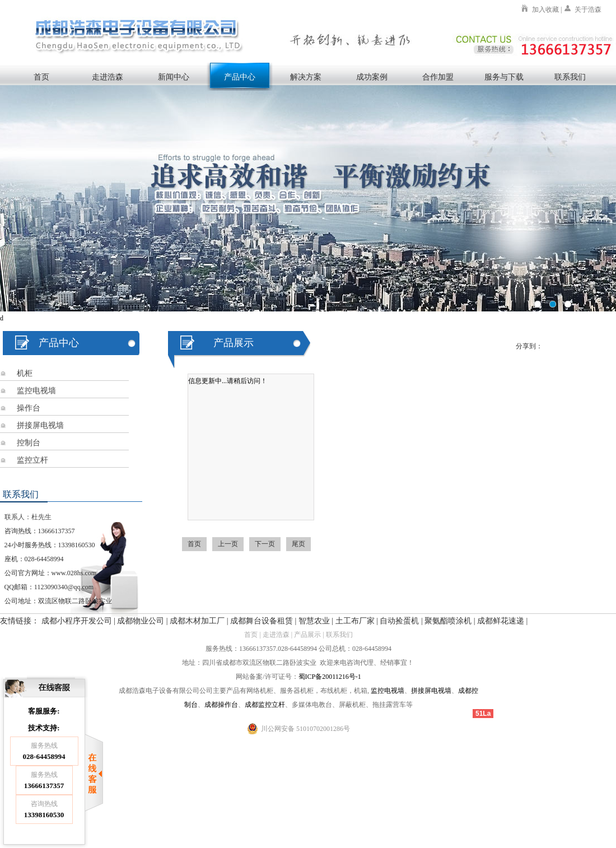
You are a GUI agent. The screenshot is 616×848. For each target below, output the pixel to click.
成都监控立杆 (265, 705)
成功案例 (372, 77)
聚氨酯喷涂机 (448, 621)
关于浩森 (588, 10)
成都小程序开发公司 (77, 621)
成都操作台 (221, 705)
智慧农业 (314, 621)
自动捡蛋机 (399, 621)
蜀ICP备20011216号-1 (330, 677)
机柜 (25, 373)
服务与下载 (504, 77)
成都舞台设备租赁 (262, 621)
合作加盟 (438, 77)
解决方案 (306, 77)
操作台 (29, 408)
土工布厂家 (355, 621)
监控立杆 (32, 460)
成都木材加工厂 (197, 621)
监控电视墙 (36, 391)
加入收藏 (545, 10)
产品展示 (307, 635)
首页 (41, 77)
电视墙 (394, 691)
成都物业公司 (141, 621)
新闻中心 (174, 77)
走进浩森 (108, 77)
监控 (377, 691)
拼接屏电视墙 (40, 425)
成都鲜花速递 (501, 621)
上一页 (228, 544)
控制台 (29, 443)
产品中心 (240, 77)
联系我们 (570, 77)
